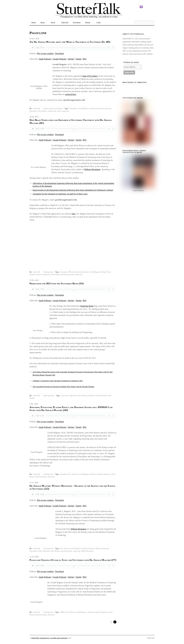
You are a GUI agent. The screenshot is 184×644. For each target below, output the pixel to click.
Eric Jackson (73, 474)
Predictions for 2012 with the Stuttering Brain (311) (57, 284)
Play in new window (45, 53)
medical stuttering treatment (53, 109)
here (74, 214)
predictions (92, 396)
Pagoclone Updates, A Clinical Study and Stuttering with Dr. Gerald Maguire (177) (73, 560)
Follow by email (131, 62)
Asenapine (73, 109)
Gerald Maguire (83, 109)
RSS (85, 59)
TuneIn (78, 59)
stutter (59, 111)
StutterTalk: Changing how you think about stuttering (49, 638)
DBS (70, 272)
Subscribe (65, 23)
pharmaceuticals (41, 477)
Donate (88, 23)
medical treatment (36, 275)
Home (34, 23)
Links (99, 23)
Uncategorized (48, 272)
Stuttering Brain (87, 306)
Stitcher (71, 59)
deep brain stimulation (80, 272)
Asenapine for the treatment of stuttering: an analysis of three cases (60, 194)
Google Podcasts (59, 59)
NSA (40, 551)
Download (59, 53)
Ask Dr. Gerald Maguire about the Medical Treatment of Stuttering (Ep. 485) (70, 42)
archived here (71, 94)
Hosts (53, 23)
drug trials (65, 396)
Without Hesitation (92, 169)
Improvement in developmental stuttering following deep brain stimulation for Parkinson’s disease (73, 190)
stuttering (65, 111)
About (42, 23)
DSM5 (62, 612)
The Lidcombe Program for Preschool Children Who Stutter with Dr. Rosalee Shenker (63, 387)
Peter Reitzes (42, 111)
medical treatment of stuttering (100, 109)
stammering (52, 111)
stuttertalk (36, 109)
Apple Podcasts (45, 59)
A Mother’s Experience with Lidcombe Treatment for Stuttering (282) (58, 381)
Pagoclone (33, 111)
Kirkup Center (106, 272)
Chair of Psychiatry (90, 76)
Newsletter (77, 23)
